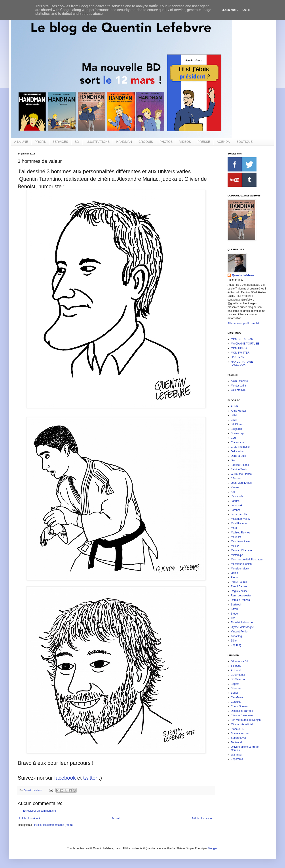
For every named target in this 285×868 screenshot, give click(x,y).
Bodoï (234, 693)
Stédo (234, 614)
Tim (233, 618)
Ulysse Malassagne (242, 627)
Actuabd (236, 670)
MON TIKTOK (239, 348)
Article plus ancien (202, 819)
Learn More (230, 10)
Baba (234, 415)
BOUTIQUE (244, 142)
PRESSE (204, 142)
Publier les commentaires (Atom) (53, 825)
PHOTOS (166, 142)
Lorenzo (236, 510)
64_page (236, 666)
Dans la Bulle (239, 456)
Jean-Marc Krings (241, 483)
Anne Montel (238, 411)
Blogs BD (236, 429)
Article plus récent (29, 819)
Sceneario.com (240, 733)
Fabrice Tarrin (239, 469)
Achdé (235, 406)
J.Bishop (236, 478)
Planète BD (238, 729)
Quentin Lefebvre (243, 275)
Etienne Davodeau (242, 715)
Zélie (234, 641)
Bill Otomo (237, 424)
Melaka (235, 546)
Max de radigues (241, 541)
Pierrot (235, 577)
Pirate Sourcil (239, 582)
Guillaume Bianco (241, 474)
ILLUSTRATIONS (98, 142)
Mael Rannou (239, 523)
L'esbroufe (237, 496)
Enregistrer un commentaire (40, 811)
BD (77, 142)
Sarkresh (236, 605)
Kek (233, 492)
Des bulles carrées (242, 711)
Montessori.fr (238, 386)
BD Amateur (238, 675)
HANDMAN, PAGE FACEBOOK (242, 363)
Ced (233, 438)
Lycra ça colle (239, 514)
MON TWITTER (240, 353)
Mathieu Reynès (240, 533)
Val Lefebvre (238, 390)
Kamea (235, 487)
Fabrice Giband (240, 465)
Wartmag (236, 755)
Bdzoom (236, 688)
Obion (234, 573)
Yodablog (236, 636)
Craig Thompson (241, 447)
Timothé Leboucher (242, 622)
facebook (65, 778)
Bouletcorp (237, 433)
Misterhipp (237, 555)
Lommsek (237, 505)
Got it (246, 10)
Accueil (116, 819)
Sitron (234, 609)
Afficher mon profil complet (243, 323)
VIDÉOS (185, 142)
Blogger (212, 848)
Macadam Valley (241, 519)
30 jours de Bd (239, 661)
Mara (234, 528)
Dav (233, 460)
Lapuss (235, 501)
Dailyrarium (238, 451)
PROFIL (40, 142)
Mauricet (236, 537)
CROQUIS (146, 142)
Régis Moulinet (240, 591)
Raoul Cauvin (239, 586)
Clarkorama (238, 442)
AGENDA (223, 142)
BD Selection (238, 679)
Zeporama (237, 759)
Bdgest (235, 684)
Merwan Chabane (241, 550)
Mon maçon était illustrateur (247, 560)
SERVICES (60, 142)
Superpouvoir (239, 738)
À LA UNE (21, 142)
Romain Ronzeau (241, 600)
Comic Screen (239, 706)
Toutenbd (236, 742)
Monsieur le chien (241, 564)
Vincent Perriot (240, 632)
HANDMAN (124, 142)
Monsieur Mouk (240, 569)
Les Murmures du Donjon (246, 720)
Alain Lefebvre (239, 381)
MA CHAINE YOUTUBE (245, 344)
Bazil (234, 420)
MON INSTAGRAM (242, 339)
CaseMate (237, 697)
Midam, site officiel (242, 724)
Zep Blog (236, 645)
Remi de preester (241, 596)
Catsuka (236, 702)
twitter (90, 778)
